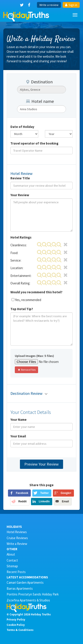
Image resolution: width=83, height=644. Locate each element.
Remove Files (26, 370)
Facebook (22, 493)
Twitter (44, 493)
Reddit (22, 501)
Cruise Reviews (17, 538)
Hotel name (40, 101)
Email (65, 501)
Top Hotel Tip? (22, 309)
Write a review (49, 5)
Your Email (18, 436)
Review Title (20, 178)
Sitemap (12, 566)
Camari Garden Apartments (25, 582)
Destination (39, 82)
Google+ (66, 493)
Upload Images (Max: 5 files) (34, 356)
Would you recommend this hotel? (36, 292)
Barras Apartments (20, 588)
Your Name (18, 420)
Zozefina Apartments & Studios (28, 600)
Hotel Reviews (17, 532)
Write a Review (17, 544)
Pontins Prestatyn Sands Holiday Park (33, 594)
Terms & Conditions (20, 630)
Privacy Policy (16, 619)
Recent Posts (16, 572)
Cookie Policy (16, 625)
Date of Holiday (22, 127)
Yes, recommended (28, 300)
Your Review (20, 195)
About (11, 554)
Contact (12, 560)
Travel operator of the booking (34, 143)
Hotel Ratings (21, 237)
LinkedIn (44, 501)
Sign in (71, 5)
